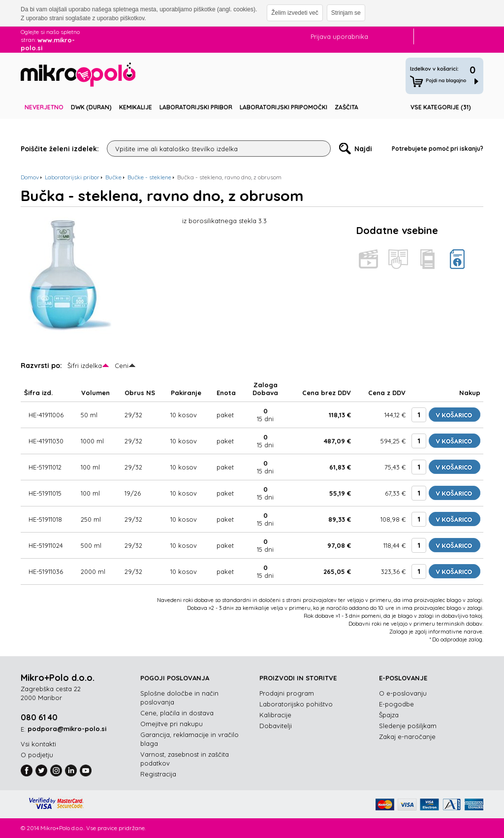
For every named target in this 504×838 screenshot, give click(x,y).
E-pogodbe (396, 704)
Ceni (122, 366)
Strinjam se (346, 13)
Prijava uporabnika (339, 36)
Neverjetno (44, 107)
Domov (30, 177)
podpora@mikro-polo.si (67, 729)
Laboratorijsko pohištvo (296, 704)
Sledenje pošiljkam (408, 726)
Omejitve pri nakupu (172, 724)
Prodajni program (287, 693)
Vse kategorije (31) (441, 107)
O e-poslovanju (403, 693)
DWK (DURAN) (91, 107)
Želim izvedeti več (295, 13)
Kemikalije (136, 107)
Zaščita (346, 107)
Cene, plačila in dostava (177, 713)
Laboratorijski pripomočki (283, 107)
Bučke (113, 177)
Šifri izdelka (85, 366)
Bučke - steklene (149, 177)
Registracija (158, 774)
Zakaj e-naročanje (407, 737)
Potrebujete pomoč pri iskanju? (438, 149)
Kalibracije (275, 715)
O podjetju (37, 755)
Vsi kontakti (38, 744)
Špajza (389, 715)
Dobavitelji (276, 726)
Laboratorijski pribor (196, 107)
